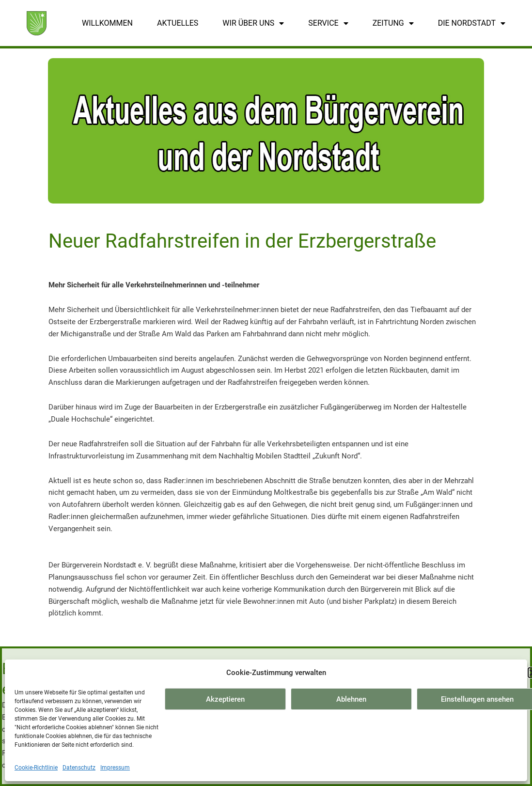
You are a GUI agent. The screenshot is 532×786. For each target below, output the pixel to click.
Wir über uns (253, 23)
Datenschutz (79, 768)
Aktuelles (178, 23)
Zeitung (393, 23)
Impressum (115, 768)
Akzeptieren (225, 699)
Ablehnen (351, 699)
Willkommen (107, 23)
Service (328, 23)
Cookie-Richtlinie (36, 768)
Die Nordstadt (472, 23)
